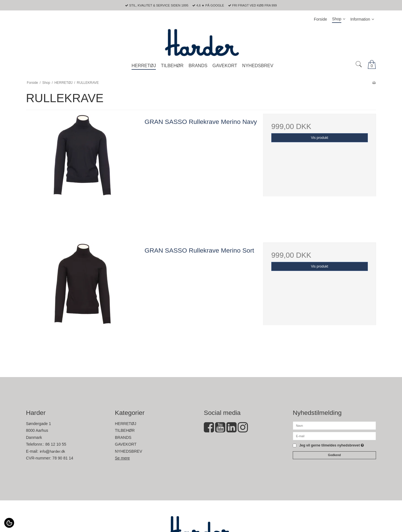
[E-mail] (334, 436)
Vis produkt (319, 138)
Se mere (122, 458)
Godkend (335, 455)
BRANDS (123, 437)
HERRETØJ (125, 424)
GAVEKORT (126, 444)
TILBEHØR (125, 430)
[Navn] (334, 425)
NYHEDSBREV (128, 451)
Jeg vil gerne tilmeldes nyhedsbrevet (332, 445)
